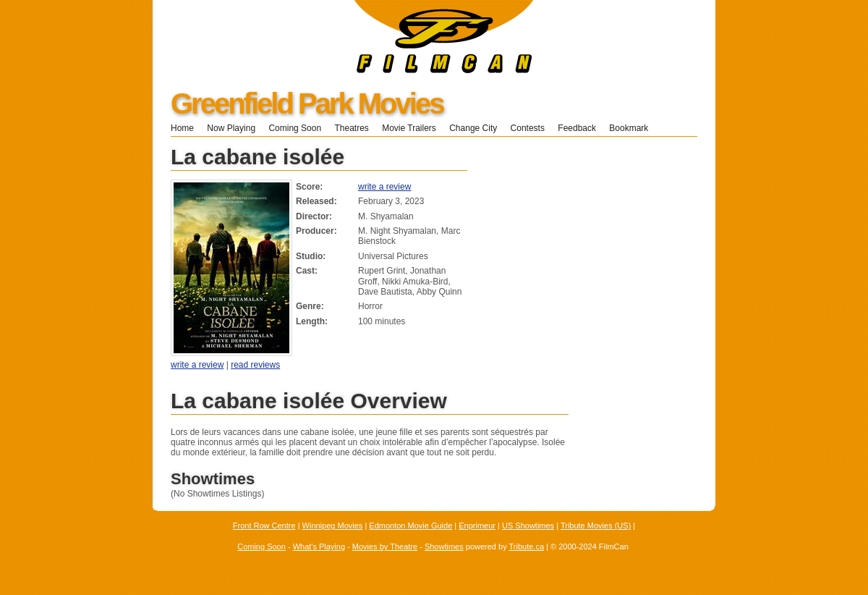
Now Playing (231, 128)
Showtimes (444, 547)
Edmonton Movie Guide (410, 526)
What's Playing (319, 547)
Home (182, 128)
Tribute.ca (527, 547)
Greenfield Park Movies (307, 104)
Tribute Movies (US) (596, 526)
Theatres (351, 128)
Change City (473, 128)
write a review (384, 187)
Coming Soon (295, 128)
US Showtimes (528, 526)
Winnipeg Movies (333, 526)
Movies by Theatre (385, 547)
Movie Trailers (409, 128)
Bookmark (633, 128)
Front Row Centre (264, 526)
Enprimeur (477, 526)
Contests (528, 128)
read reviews (255, 365)
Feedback (577, 128)
